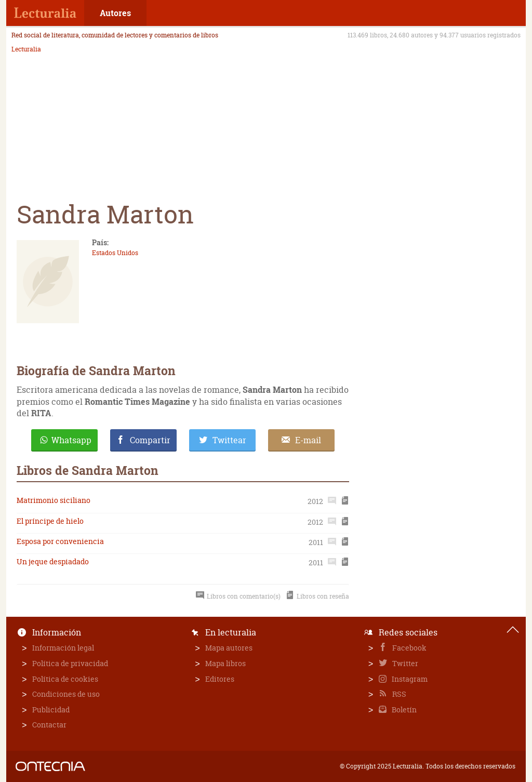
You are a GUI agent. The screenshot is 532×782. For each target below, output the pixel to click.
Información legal (63, 648)
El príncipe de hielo (50, 521)
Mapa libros (225, 663)
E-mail (308, 440)
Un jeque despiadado (53, 561)
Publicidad (51, 710)
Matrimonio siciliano (54, 500)
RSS (398, 694)
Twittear (229, 440)
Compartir (150, 440)
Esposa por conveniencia (60, 541)
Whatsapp (71, 440)
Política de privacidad (70, 663)
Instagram (409, 679)
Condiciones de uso (66, 694)
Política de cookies (65, 679)
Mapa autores (229, 648)
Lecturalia (26, 49)
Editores (220, 679)
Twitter (404, 663)
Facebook (409, 648)
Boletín (403, 710)
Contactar (49, 725)
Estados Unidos (115, 253)
